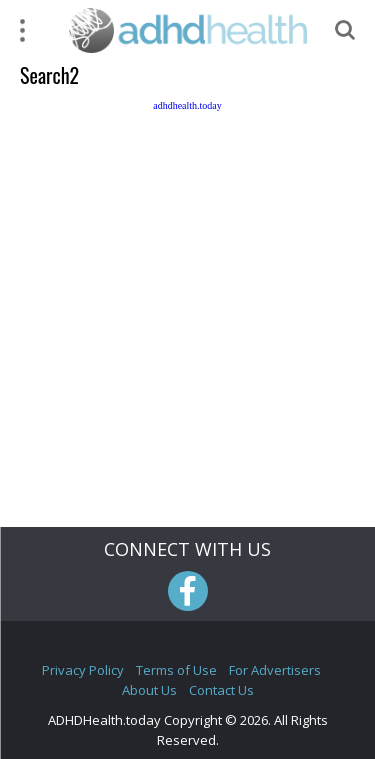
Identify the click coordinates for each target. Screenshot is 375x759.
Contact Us (221, 690)
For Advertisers (275, 670)
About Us (149, 690)
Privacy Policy (83, 670)
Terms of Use (176, 670)
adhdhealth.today (187, 105)
